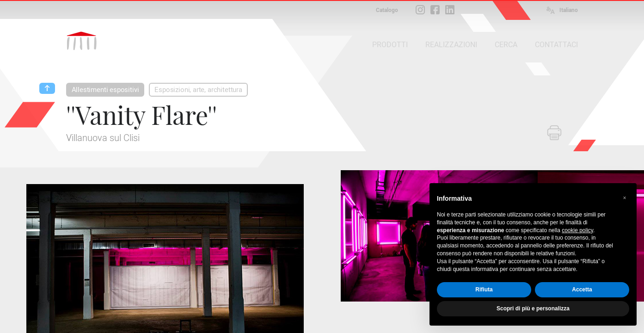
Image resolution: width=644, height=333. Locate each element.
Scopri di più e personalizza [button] (533, 308)
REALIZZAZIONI (451, 45)
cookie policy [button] (577, 230)
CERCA (506, 45)
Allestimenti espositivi (105, 90)
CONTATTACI (556, 45)
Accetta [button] (582, 290)
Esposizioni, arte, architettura (198, 90)
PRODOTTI (390, 45)
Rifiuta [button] (484, 290)
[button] (625, 198)
